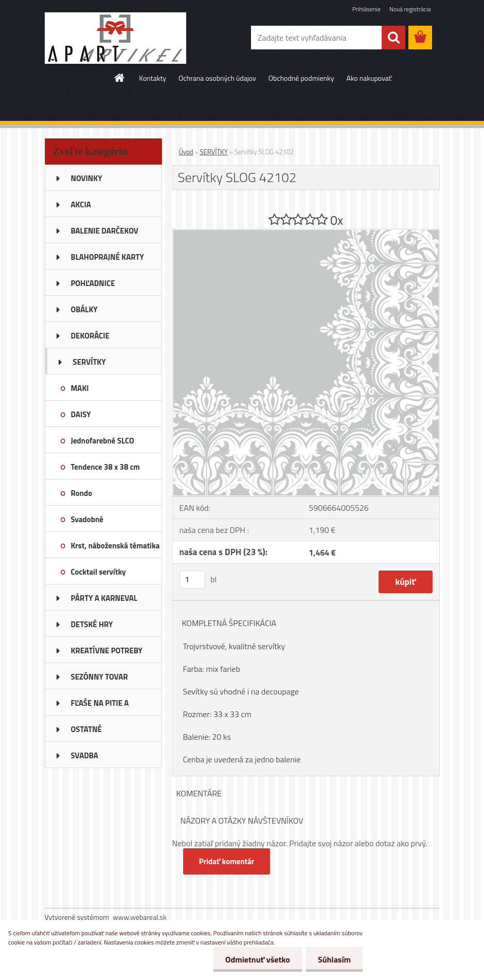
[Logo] (115, 38)
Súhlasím (333, 959)
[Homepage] (120, 78)
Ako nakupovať (369, 78)
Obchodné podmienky (301, 78)
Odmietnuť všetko (255, 959)
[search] (393, 38)
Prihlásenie (366, 9)
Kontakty (153, 78)
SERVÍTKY (214, 152)
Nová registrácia (410, 9)
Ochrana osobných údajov (217, 78)
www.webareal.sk (140, 917)
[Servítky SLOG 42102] (306, 234)
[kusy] (192, 580)
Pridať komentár (227, 861)
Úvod (186, 152)
